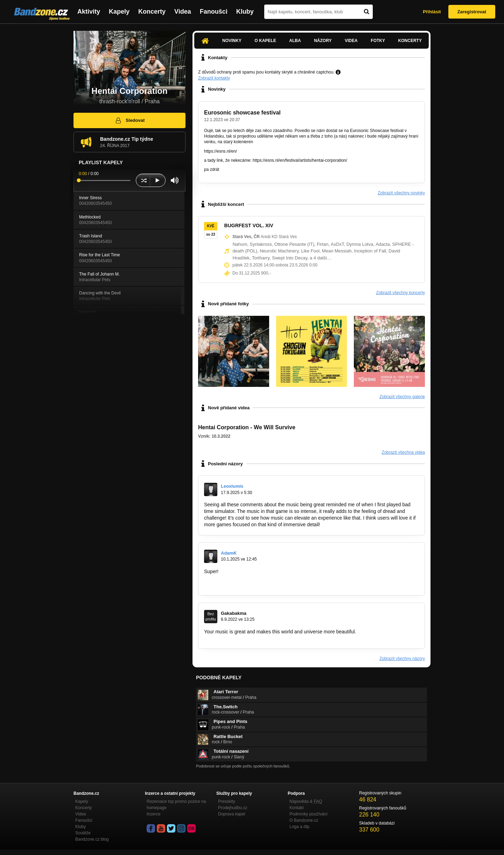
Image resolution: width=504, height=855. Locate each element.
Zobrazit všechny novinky (401, 193)
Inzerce (153, 814)
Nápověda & (306, 801)
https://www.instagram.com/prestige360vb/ (250, 638)
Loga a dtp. (300, 827)
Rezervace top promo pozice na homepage (176, 805)
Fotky (378, 41)
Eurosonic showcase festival (242, 113)
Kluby (245, 12)
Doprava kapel (232, 814)
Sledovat (130, 120)
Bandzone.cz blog (92, 839)
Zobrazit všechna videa (403, 452)
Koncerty (152, 12)
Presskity (227, 801)
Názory (323, 41)
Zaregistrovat (472, 12)
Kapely (119, 12)
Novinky (232, 41)
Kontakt (297, 808)
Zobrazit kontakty (214, 78)
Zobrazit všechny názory (402, 659)
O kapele (265, 41)
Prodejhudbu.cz (233, 808)
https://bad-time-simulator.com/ (355, 524)
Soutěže (83, 833)
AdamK (229, 553)
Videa (183, 12)
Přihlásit (432, 12)
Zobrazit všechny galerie (402, 397)
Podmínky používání (309, 814)
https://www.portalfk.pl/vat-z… (236, 578)
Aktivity (89, 12)
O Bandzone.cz (304, 820)
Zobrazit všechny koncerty (401, 293)
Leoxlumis (232, 486)
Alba (295, 41)
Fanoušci (214, 12)
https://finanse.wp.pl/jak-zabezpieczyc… (247, 585)
